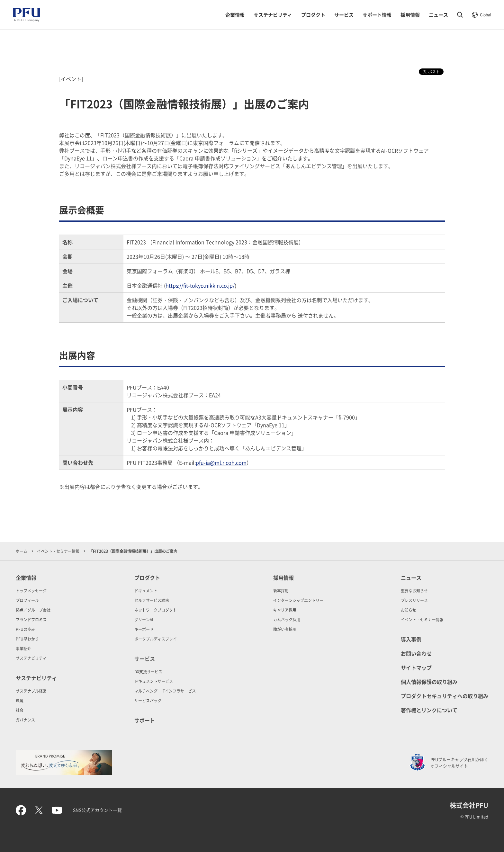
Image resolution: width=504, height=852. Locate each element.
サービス (344, 15)
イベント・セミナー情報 (58, 551)
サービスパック (148, 700)
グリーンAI (144, 619)
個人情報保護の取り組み (429, 682)
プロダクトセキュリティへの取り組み (445, 696)
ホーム (22, 551)
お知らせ (409, 610)
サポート (145, 720)
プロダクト (313, 15)
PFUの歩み (25, 629)
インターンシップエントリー (298, 600)
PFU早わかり (27, 639)
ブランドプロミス (31, 619)
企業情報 (235, 15)
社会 (20, 710)
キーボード (144, 629)
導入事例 (411, 639)
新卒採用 (281, 591)
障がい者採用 (285, 629)
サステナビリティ (273, 15)
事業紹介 (23, 648)
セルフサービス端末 (152, 600)
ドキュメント (146, 591)
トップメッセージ (31, 591)
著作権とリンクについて (429, 710)
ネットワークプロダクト (156, 610)
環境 (20, 700)
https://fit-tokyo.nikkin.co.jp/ (200, 285)
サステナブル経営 (31, 691)
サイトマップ (416, 668)
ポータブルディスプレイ (156, 639)
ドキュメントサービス (154, 681)
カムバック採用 (287, 619)
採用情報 (410, 15)
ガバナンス (25, 720)
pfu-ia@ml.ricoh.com (221, 462)
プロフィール (27, 600)
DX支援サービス (148, 672)
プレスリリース (414, 600)
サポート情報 (377, 15)
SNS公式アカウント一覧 (97, 810)
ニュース (438, 15)
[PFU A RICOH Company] (27, 20)
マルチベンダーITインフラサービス (165, 691)
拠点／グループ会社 (33, 610)
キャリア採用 (285, 610)
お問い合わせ (416, 653)
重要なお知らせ (414, 591)
